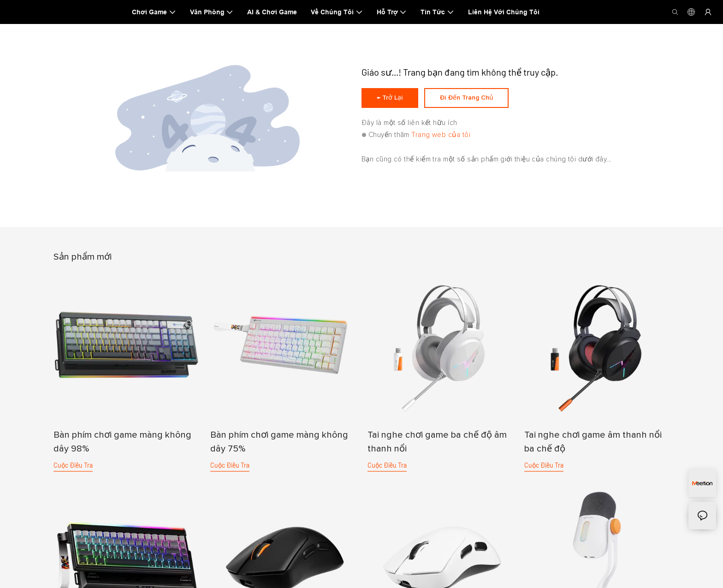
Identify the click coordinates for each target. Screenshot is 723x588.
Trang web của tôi (441, 138)
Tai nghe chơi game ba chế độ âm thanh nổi (437, 442)
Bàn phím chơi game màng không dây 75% (279, 442)
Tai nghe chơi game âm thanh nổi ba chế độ (593, 442)
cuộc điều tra (73, 465)
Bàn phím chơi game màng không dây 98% (122, 442)
